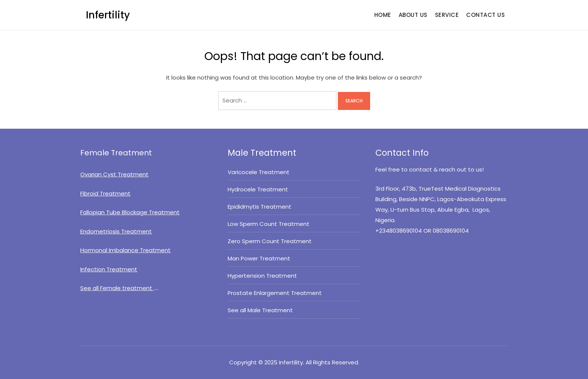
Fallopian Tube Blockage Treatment (130, 212)
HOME (383, 15)
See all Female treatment (117, 288)
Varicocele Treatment (259, 172)
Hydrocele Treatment (258, 189)
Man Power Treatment (259, 258)
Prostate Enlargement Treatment (275, 293)
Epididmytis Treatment (259, 207)
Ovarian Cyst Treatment (114, 174)
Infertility (108, 15)
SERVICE (447, 15)
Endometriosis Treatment (116, 231)
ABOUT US (413, 15)
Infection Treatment (109, 269)
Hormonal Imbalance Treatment (125, 250)
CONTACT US (485, 15)
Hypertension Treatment (262, 276)
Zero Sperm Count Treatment (270, 241)
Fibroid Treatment (105, 193)
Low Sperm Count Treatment (268, 224)
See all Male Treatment (261, 310)
